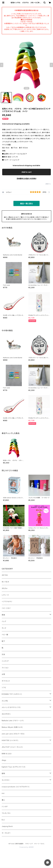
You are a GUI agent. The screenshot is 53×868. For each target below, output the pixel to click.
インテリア (5, 661)
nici (3, 793)
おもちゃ (5, 588)
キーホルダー (6, 833)
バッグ (4, 621)
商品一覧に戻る (26, 204)
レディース (5, 595)
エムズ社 (5, 701)
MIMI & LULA (7, 754)
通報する (48, 184)
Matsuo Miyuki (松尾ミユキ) (12, 727)
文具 (3, 654)
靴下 (3, 641)
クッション (5, 668)
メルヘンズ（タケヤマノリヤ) (11, 707)
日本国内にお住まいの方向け (26, 178)
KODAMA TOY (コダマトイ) (12, 694)
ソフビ (4, 687)
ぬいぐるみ (5, 582)
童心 (3, 800)
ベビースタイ (6, 608)
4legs (4, 760)
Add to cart (27, 172)
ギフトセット (6, 681)
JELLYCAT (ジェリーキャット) (12, 747)
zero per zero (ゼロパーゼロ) (13, 734)
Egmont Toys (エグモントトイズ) (14, 767)
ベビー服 (5, 635)
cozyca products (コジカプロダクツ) (16, 787)
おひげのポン (6, 714)
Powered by (26, 847)
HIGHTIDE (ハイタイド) (10, 740)
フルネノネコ (6, 813)
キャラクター (6, 780)
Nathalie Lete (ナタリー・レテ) (13, 721)
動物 (3, 773)
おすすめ (5, 575)
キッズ (4, 628)
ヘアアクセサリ (7, 602)
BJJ (3, 820)
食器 (3, 615)
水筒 (3, 674)
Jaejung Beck (7, 826)
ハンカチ (5, 806)
